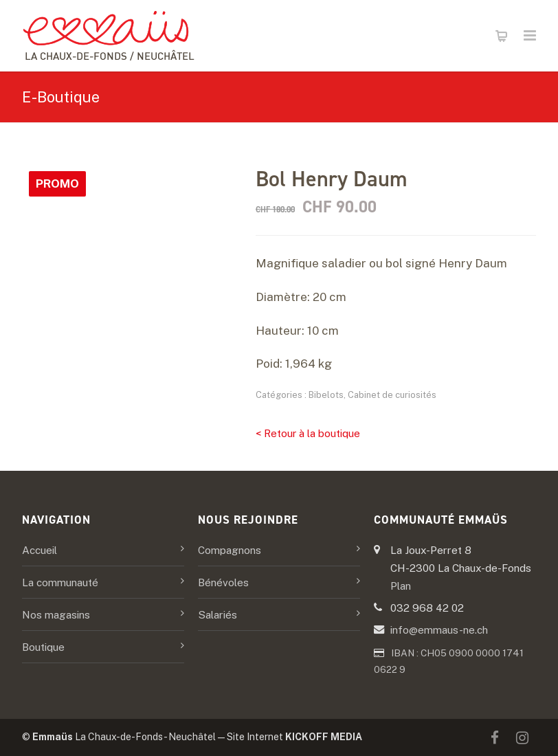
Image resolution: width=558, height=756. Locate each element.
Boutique (43, 647)
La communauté (60, 582)
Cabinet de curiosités (392, 395)
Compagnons (230, 550)
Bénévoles (223, 582)
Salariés (217, 614)
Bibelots (326, 395)
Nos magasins (56, 614)
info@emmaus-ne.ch (439, 630)
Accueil (40, 550)
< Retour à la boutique (308, 433)
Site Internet (294, 737)
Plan (401, 586)
